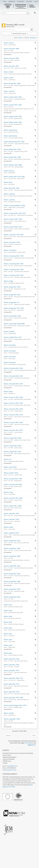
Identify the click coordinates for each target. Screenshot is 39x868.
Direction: (27, 38)
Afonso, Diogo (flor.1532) (12, 295)
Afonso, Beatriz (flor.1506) (12, 157)
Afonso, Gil (7, 459)
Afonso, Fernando (10, 345)
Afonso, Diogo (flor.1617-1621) (14, 308)
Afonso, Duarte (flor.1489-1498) (14, 324)
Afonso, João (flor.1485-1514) (13, 678)
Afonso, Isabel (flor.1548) (12, 581)
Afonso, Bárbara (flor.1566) (13, 122)
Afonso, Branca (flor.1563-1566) (14, 177)
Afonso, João (8, 605)
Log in (36, 1)
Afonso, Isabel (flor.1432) (12, 541)
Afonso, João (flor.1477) (12, 670)
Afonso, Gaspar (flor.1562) (12, 438)
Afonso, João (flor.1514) (12, 692)
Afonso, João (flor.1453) (12, 665)
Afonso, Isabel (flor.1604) (12, 597)
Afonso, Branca (9, 171)
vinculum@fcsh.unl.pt (12, 766)
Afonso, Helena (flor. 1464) (13, 506)
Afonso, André (9, 72)
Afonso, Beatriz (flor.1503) (12, 149)
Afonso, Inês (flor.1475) (11, 519)
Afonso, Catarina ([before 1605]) (14, 206)
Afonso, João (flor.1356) (12, 659)
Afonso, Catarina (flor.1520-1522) (15, 213)
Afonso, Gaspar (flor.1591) (12, 452)
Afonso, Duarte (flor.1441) (12, 316)
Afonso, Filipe (8, 392)
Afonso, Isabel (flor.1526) (12, 566)
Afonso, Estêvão (9, 331)
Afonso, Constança (10, 250)
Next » (34, 736)
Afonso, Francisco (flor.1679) (13, 430)
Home (4, 1)
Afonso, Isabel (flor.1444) (12, 548)
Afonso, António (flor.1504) (13, 97)
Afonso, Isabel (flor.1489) (12, 556)
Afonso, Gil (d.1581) (10, 467)
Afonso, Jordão (9, 713)
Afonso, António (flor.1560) (13, 105)
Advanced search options (19, 33)
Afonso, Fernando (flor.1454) (13, 368)
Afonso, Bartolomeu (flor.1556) (14, 142)
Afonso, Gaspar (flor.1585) (12, 446)
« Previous (8, 736)
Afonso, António (9, 91)
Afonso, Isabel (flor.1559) (12, 589)
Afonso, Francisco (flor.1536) (13, 397)
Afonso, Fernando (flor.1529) (13, 376)
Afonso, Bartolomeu (11, 130)
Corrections (12, 1)
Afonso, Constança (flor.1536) (14, 269)
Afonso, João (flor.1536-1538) (13, 698)
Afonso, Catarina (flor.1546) (13, 219)
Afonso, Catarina (9, 194)
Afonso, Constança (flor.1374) (14, 256)
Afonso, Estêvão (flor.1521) (13, 337)
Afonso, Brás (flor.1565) (12, 188)
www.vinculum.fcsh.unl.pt (9, 770)
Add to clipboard (35, 43)
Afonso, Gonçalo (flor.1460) (13, 484)
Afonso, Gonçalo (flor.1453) (13, 479)
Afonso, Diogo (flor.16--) (12, 302)
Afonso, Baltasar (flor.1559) (13, 117)
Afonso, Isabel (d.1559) (11, 533)
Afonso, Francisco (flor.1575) (13, 415)
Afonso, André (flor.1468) (12, 83)
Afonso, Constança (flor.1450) (14, 264)
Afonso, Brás (8, 182)
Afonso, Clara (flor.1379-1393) (14, 235)
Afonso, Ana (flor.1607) (11, 66)
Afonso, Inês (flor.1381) (11, 514)
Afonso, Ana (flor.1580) (11, 58)
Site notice (29, 1)
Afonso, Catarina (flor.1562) (13, 227)
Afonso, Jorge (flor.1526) (12, 719)
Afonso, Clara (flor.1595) (12, 242)
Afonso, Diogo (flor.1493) (12, 287)
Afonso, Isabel (8, 527)
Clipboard (35, 13)
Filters (6, 20)
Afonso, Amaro (9, 43)
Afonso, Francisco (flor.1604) (13, 422)
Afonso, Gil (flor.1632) (11, 473)
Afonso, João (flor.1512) (12, 684)
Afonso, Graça (9, 492)
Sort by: (16, 38)
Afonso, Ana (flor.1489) (11, 49)
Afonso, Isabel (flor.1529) (12, 574)
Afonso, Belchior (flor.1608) (13, 165)
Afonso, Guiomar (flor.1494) (13, 498)
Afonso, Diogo (9, 281)
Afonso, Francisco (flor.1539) (13, 409)
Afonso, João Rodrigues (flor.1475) (15, 705)
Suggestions (21, 1)
